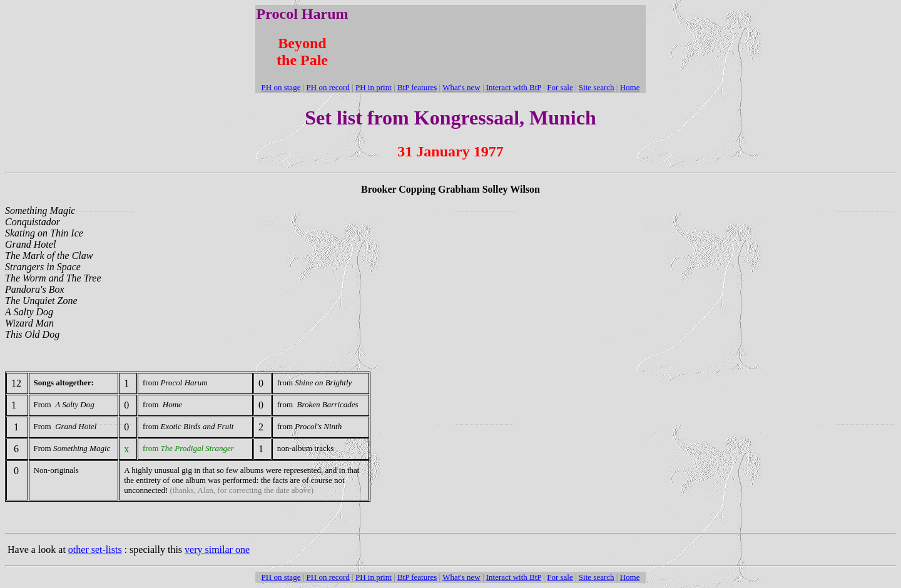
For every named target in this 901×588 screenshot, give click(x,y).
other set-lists (95, 550)
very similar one (217, 550)
